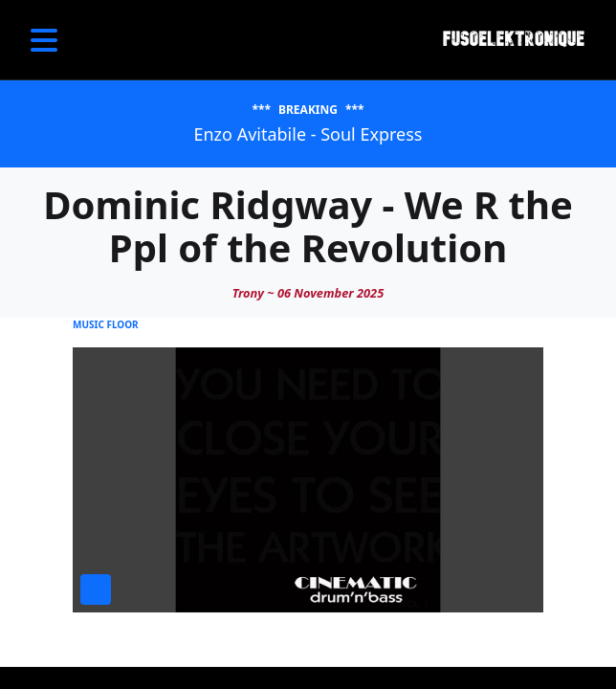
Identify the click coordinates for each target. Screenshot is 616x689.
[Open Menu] (44, 40)
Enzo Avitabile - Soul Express (308, 134)
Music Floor (106, 324)
